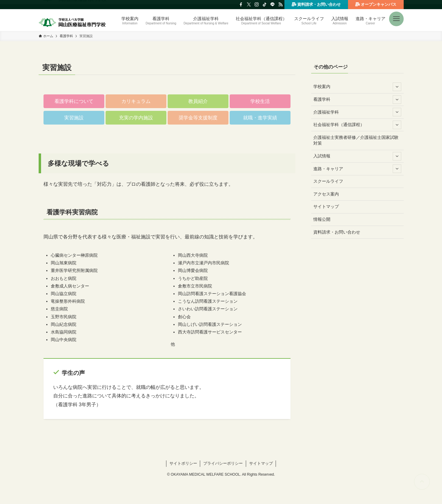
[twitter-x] (249, 5)
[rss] (280, 5)
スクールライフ (328, 181)
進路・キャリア (357, 169)
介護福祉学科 (357, 112)
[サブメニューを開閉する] (397, 87)
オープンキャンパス (376, 4)
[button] (396, 16)
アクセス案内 (326, 194)
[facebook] (241, 5)
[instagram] (257, 5)
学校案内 (357, 87)
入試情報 (357, 156)
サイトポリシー (183, 463)
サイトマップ (326, 206)
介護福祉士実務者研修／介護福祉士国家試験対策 (356, 140)
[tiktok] (265, 5)
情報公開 (322, 219)
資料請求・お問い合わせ (316, 4)
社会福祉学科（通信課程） (357, 125)
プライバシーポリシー (223, 463)
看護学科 (357, 100)
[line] (273, 5)
